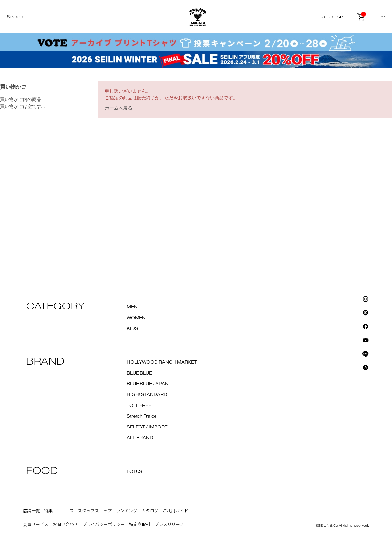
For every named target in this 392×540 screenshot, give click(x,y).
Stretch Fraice (142, 416)
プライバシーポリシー (104, 525)
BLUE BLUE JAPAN (148, 384)
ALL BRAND (140, 438)
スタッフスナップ (95, 511)
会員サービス (36, 525)
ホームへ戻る (119, 108)
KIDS (132, 329)
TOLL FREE (139, 406)
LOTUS (135, 472)
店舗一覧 (31, 511)
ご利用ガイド (175, 511)
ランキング (127, 511)
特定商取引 (140, 525)
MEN (132, 307)
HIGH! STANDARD (147, 395)
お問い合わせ (65, 525)
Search (15, 17)
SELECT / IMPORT (147, 427)
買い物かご (13, 87)
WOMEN (136, 318)
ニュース (65, 511)
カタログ (150, 511)
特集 (48, 511)
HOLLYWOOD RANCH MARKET (162, 362)
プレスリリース (169, 525)
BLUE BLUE (139, 373)
